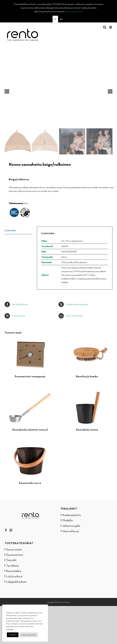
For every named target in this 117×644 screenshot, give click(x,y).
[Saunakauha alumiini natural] (30, 392)
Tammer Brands (64, 602)
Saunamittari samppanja (30, 376)
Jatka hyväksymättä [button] (28, 635)
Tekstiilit (11, 559)
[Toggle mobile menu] (111, 27)
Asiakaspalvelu (72, 514)
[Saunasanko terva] (30, 445)
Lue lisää (10, 629)
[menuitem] (55, 19)
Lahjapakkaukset (16, 581)
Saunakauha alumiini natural (30, 429)
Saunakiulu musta (87, 429)
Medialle (68, 519)
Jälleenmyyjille (71, 525)
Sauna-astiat (14, 549)
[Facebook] (6, 529)
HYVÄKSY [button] (13, 635)
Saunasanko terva (30, 482)
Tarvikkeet (12, 565)
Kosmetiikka (14, 570)
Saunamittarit (15, 554)
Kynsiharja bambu (87, 376)
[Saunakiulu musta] (87, 392)
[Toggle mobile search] (105, 27)
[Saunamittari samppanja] (30, 339)
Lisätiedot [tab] (10, 230)
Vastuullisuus (71, 530)
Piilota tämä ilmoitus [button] (74, 11)
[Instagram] (11, 529)
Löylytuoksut (14, 575)
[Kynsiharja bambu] (87, 339)
